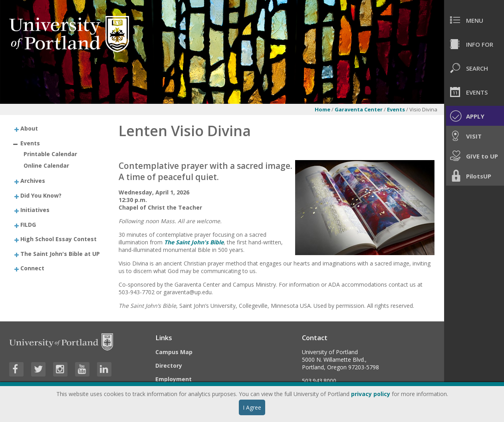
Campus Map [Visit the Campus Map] (174, 352)
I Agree (252, 407)
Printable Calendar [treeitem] (50, 154)
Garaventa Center (359, 109)
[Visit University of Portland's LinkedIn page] (104, 369)
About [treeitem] (29, 128)
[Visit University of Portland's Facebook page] (16, 369)
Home (322, 109)
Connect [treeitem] (32, 268)
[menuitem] (474, 20)
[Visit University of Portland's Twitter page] (38, 369)
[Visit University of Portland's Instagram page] (60, 369)
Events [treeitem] (30, 143)
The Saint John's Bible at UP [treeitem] (60, 253)
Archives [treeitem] (33, 181)
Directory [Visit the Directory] (169, 366)
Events (397, 109)
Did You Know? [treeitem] (41, 195)
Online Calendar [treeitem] (46, 165)
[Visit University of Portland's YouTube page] (82, 369)
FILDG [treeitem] (28, 224)
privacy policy (371, 394)
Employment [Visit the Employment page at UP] (174, 379)
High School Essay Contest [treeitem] (59, 239)
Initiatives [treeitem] (35, 210)
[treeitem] (57, 128)
